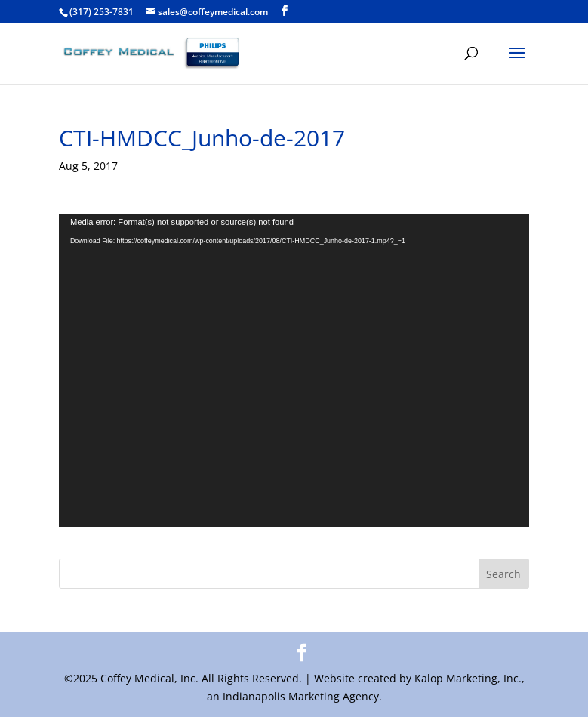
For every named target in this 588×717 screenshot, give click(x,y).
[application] (294, 370)
